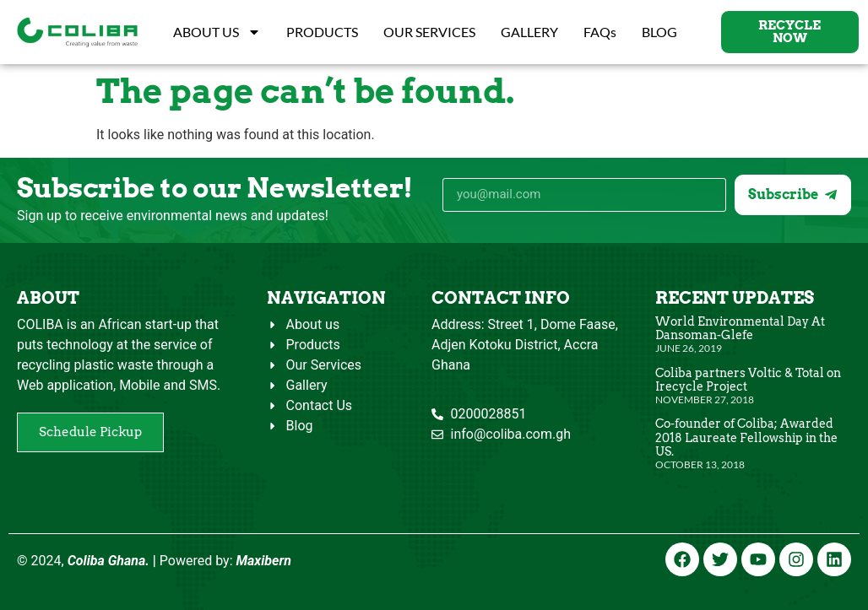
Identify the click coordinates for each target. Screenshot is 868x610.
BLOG (659, 32)
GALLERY (529, 32)
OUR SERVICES (429, 32)
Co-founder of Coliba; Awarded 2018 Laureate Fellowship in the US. (746, 437)
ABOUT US (217, 32)
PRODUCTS (322, 32)
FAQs (600, 32)
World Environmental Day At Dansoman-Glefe (740, 328)
